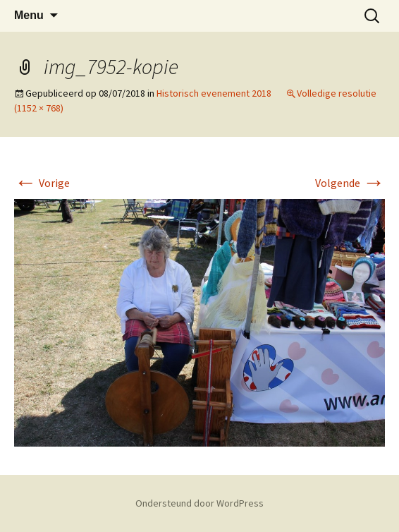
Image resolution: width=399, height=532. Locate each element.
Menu (29, 15)
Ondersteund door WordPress (199, 503)
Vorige (42, 183)
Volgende (350, 183)
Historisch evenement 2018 (214, 93)
